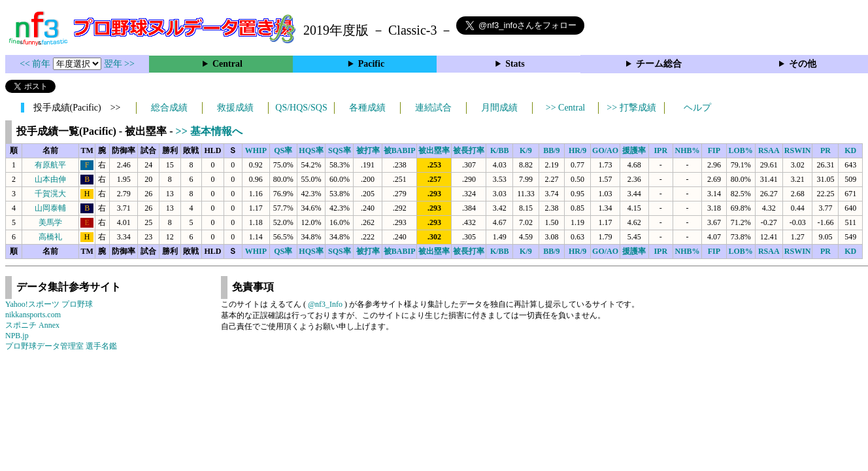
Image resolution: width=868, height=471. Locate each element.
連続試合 (433, 108)
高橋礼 (50, 237)
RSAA (769, 150)
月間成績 (499, 108)
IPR (660, 150)
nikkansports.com (33, 315)
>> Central (566, 108)
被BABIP (400, 150)
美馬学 (50, 222)
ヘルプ (697, 108)
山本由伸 (50, 179)
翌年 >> (119, 64)
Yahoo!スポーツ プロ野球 (49, 304)
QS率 (283, 150)
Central (227, 64)
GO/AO (605, 150)
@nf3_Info (325, 304)
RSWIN (798, 150)
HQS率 (311, 150)
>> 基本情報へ (209, 131)
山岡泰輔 (50, 208)
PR (826, 150)
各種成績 (367, 108)
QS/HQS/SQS (301, 108)
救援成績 (235, 108)
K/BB (500, 150)
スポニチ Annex (32, 325)
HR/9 (577, 150)
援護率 (634, 150)
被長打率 (469, 150)
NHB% (688, 150)
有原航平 (50, 165)
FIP (714, 150)
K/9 (526, 150)
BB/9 (551, 150)
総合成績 (169, 108)
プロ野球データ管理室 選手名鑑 (61, 346)
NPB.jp (17, 336)
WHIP (256, 150)
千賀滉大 (50, 194)
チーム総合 (659, 64)
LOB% (741, 150)
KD (850, 150)
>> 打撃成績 (631, 108)
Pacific (371, 64)
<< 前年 (36, 64)
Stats (515, 64)
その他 (803, 64)
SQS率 (340, 150)
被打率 (368, 150)
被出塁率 (434, 150)
